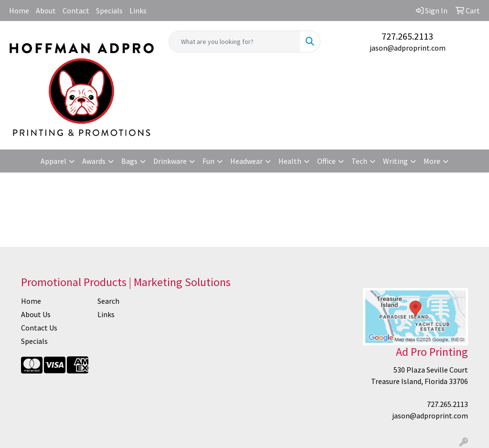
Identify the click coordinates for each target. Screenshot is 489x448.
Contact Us (39, 328)
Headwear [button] (246, 161)
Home (19, 11)
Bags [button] (129, 161)
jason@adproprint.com (408, 48)
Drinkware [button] (170, 161)
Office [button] (326, 161)
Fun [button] (208, 161)
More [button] (432, 161)
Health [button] (290, 161)
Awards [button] (94, 161)
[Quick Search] (234, 42)
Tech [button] (359, 161)
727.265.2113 (407, 36)
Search (108, 301)
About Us (36, 314)
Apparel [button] (53, 161)
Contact (76, 11)
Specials (109, 11)
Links (138, 11)
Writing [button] (395, 161)
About (46, 11)
